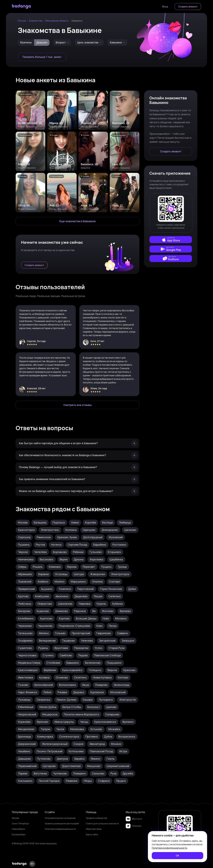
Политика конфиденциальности (60, 829)
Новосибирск (18, 829)
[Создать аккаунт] (188, 6)
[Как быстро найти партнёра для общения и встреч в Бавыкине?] (78, 443)
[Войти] (165, 6)
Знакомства (36, 21)
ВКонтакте (134, 819)
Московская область (57, 21)
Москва (15, 818)
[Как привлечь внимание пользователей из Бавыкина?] (78, 479)
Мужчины (26, 43)
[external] (171, 240)
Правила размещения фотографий (62, 823)
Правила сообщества (96, 818)
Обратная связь (94, 829)
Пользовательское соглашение (60, 818)
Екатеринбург (19, 834)
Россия (22, 21)
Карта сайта (92, 834)
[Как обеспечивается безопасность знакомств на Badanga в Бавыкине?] (78, 455)
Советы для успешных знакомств (102, 823)
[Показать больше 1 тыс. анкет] (42, 57)
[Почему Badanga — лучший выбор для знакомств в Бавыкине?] (78, 467)
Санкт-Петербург (20, 823)
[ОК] (177, 856)
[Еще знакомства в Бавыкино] (78, 221)
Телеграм (133, 826)
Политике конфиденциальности (169, 848)
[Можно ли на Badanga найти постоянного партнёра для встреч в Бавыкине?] (78, 491)
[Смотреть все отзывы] (78, 405)
